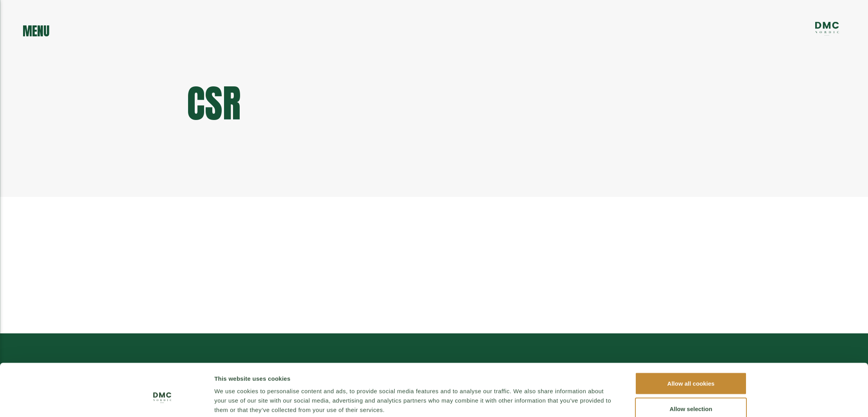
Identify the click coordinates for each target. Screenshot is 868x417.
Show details (522, 374)
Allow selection (691, 348)
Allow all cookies (691, 322)
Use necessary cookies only (691, 373)
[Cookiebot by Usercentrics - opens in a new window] (162, 379)
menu (36, 29)
